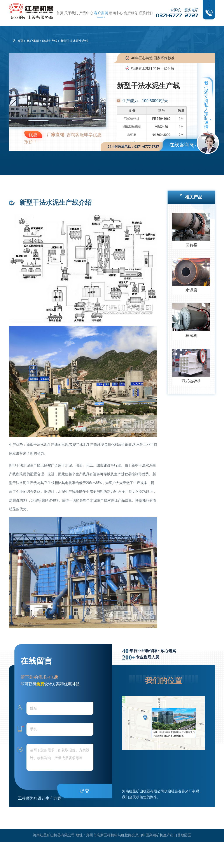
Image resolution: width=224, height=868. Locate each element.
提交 (85, 791)
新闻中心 (116, 13)
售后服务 (131, 13)
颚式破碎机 (132, 119)
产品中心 (86, 13)
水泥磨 (132, 135)
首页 (60, 13)
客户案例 (101, 13)
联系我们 (146, 13)
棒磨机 (191, 336)
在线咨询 (183, 145)
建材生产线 (50, 41)
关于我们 (71, 13)
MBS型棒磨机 (132, 127)
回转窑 (191, 245)
